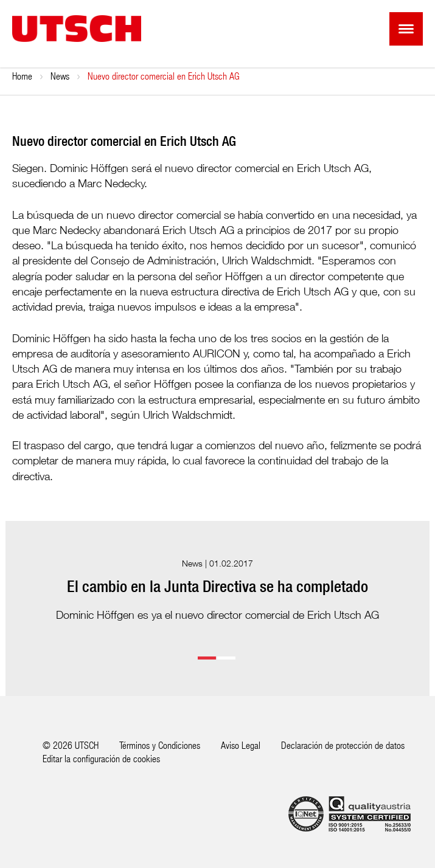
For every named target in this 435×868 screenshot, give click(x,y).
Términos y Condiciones (160, 745)
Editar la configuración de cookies (101, 758)
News (60, 76)
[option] (218, 590)
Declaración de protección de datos (343, 745)
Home (22, 76)
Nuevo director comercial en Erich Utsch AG (164, 76)
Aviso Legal (241, 745)
